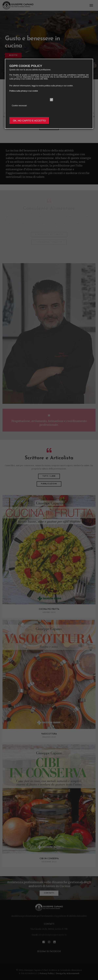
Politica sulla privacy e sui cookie (24, 91)
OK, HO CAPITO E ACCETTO (29, 121)
